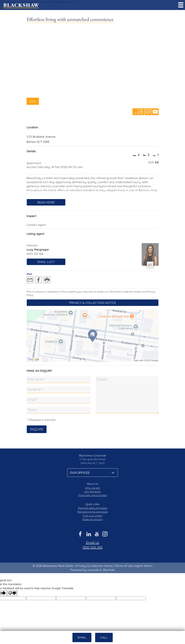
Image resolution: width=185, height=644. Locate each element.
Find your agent (93, 515)
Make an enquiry (93, 519)
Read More (46, 202)
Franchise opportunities (93, 495)
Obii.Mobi (109, 570)
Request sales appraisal (92, 508)
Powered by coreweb (85, 570)
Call (104, 637)
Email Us (93, 543)
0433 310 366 (35, 254)
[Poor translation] (12, 593)
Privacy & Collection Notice (93, 303)
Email (82, 637)
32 (136, 113)
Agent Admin (144, 566)
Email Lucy (46, 262)
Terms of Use (124, 566)
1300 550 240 (92, 547)
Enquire (37, 429)
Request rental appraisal (92, 512)
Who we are (92, 488)
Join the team (92, 491)
